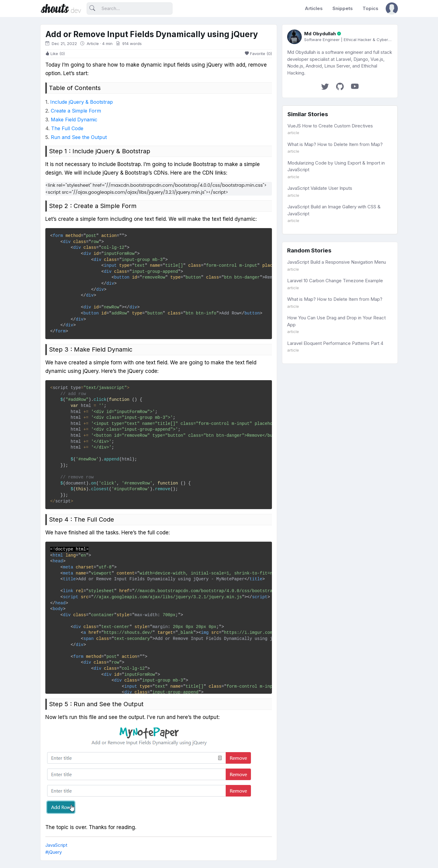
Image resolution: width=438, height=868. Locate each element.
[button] (392, 9)
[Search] (130, 9)
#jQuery (54, 852)
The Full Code (67, 128)
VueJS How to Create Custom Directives (330, 126)
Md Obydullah (320, 34)
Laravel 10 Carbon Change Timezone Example (335, 281)
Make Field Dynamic (74, 120)
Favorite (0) (258, 54)
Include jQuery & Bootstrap (82, 102)
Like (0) (55, 54)
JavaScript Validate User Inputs (320, 188)
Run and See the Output (79, 137)
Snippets (343, 8)
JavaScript (56, 845)
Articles (314, 8)
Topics (370, 8)
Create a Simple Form (76, 111)
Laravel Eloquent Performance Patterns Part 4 (335, 343)
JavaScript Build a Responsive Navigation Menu (337, 262)
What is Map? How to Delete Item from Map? (335, 144)
